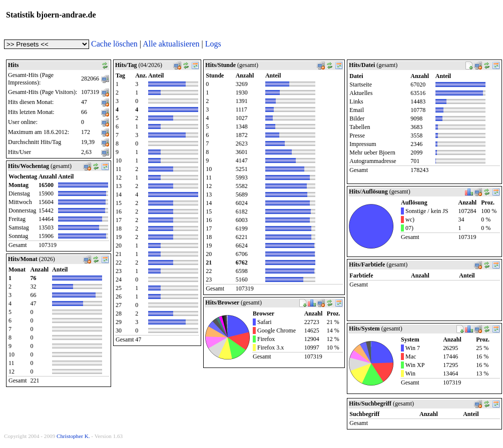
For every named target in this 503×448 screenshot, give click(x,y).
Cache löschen (114, 44)
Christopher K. (73, 436)
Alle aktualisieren (171, 44)
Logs (213, 44)
